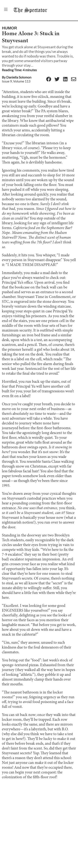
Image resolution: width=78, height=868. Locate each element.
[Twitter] (57, 79)
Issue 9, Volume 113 (16, 81)
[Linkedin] (65, 79)
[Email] (74, 79)
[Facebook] (49, 79)
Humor (9, 28)
